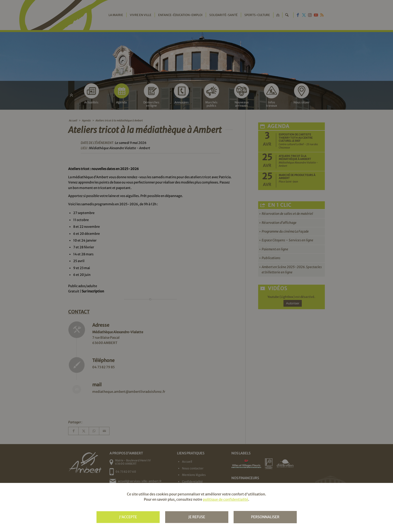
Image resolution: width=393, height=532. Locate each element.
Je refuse (197, 517)
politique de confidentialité (225, 499)
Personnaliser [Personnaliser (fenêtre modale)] (265, 517)
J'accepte (128, 517)
